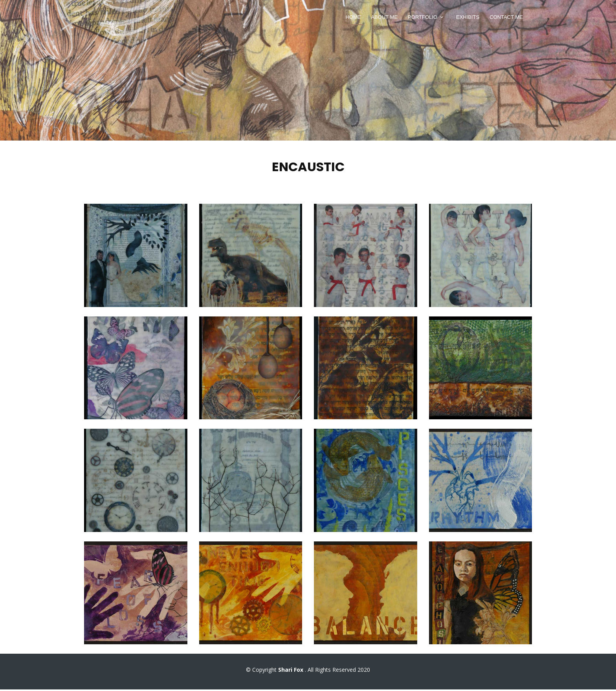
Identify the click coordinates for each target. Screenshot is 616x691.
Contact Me (506, 17)
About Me (384, 17)
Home (353, 17)
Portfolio (423, 17)
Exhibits (468, 17)
